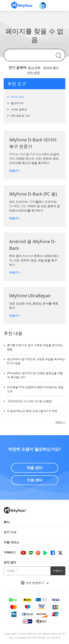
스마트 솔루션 (19, 109)
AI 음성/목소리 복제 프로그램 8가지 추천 (32, 411)
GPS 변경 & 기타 (20, 116)
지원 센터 (34, 480)
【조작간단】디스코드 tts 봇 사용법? (30, 401)
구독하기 (58, 571)
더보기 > (15, 171)
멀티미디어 (17, 103)
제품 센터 (34, 468)
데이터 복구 (51, 68)
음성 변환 (34, 68)
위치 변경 (34, 73)
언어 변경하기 (35, 583)
